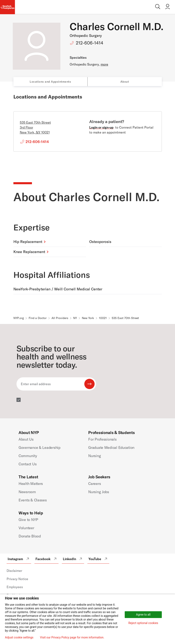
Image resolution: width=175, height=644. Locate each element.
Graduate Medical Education (111, 448)
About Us (26, 439)
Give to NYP (28, 520)
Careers (95, 484)
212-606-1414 (90, 43)
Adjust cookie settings (19, 637)
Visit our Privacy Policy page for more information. (72, 637)
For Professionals (102, 439)
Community (28, 456)
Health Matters (31, 484)
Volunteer (26, 528)
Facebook (46, 559)
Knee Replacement (29, 252)
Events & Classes (33, 500)
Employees (15, 587)
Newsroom (27, 492)
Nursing (95, 456)
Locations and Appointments (50, 82)
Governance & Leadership (39, 448)
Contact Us (28, 464)
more (104, 64)
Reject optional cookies (143, 623)
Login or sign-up (101, 127)
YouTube (98, 559)
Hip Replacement (28, 242)
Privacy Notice (17, 579)
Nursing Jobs (99, 492)
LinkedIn (73, 559)
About (125, 82)
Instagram (19, 559)
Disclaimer (14, 571)
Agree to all (143, 615)
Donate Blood (30, 536)
